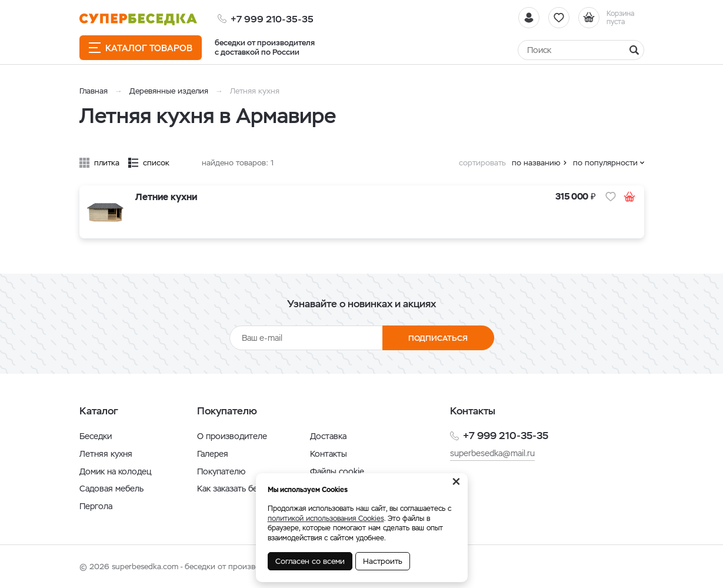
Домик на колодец (115, 471)
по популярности (605, 163)
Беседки (96, 436)
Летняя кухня (106, 454)
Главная (94, 91)
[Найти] (581, 50)
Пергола (96, 506)
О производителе (232, 436)
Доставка (328, 436)
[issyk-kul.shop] (138, 19)
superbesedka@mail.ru (492, 453)
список (156, 163)
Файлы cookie (337, 471)
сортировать (482, 163)
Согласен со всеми (310, 561)
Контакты (329, 454)
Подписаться (438, 338)
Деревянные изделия (169, 91)
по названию (536, 163)
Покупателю (221, 471)
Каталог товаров (141, 48)
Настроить (383, 561)
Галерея (213, 454)
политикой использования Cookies (326, 519)
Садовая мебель (111, 489)
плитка (107, 163)
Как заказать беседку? (241, 489)
